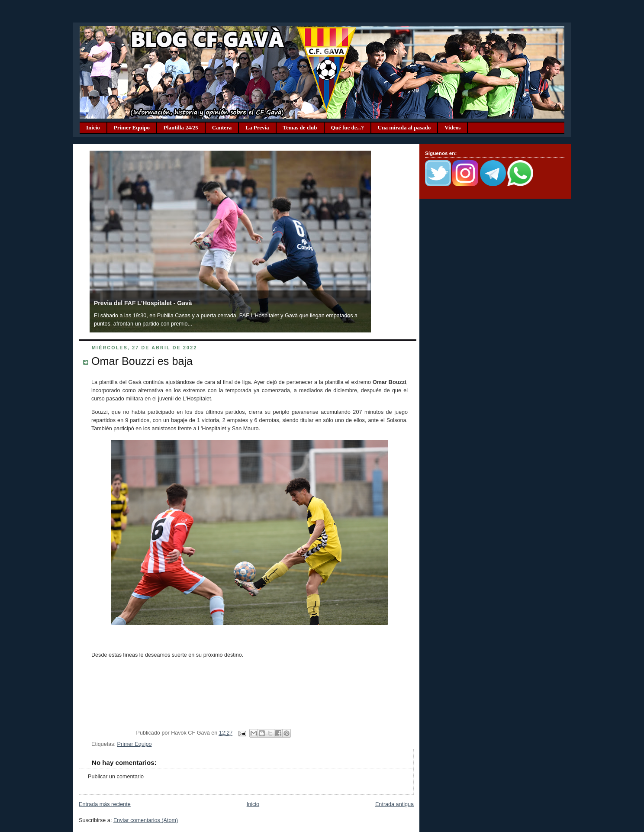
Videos (452, 127)
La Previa (257, 127)
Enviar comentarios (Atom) (146, 820)
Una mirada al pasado (404, 127)
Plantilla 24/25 (181, 127)
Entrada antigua (394, 804)
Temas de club (300, 127)
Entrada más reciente (105, 804)
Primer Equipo (132, 127)
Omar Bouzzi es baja (142, 361)
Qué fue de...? (348, 127)
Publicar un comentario (116, 777)
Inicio (93, 127)
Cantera (222, 127)
